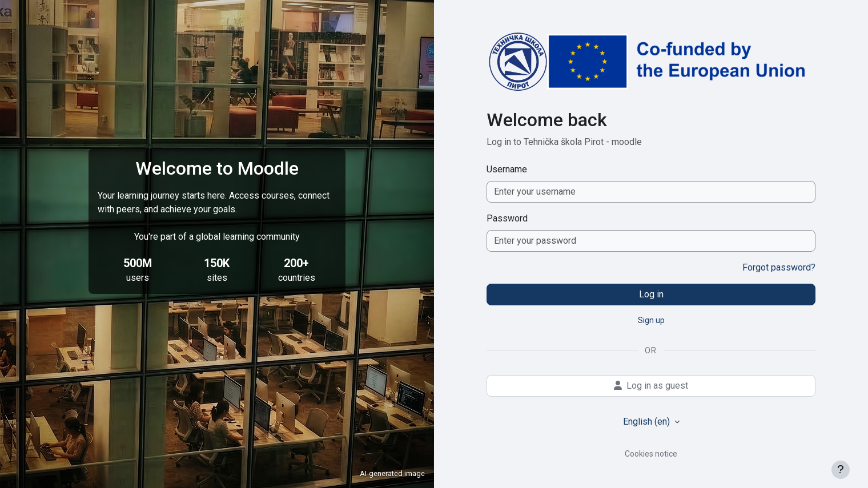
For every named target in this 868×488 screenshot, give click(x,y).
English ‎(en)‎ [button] (648, 422)
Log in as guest (651, 386)
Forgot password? (779, 267)
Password (507, 218)
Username (507, 169)
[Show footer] (841, 470)
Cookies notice (651, 454)
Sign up (651, 320)
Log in (651, 294)
